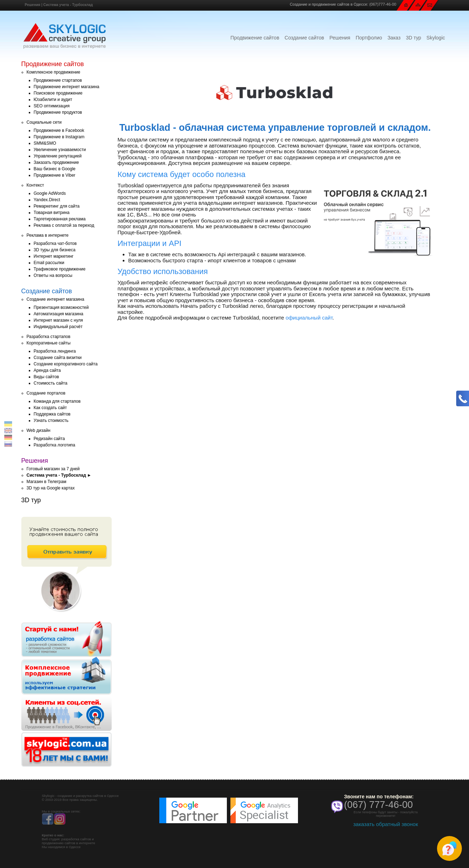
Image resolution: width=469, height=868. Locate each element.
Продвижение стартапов (58, 80)
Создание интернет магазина (55, 299)
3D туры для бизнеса (55, 250)
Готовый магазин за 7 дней (53, 469)
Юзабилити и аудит (53, 100)
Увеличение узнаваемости (60, 150)
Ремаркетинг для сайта (57, 206)
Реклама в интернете (48, 235)
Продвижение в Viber (55, 175)
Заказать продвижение (56, 162)
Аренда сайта (47, 370)
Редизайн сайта (49, 439)
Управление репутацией (58, 156)
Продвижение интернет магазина (67, 87)
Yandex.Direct (47, 200)
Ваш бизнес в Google (55, 169)
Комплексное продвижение (54, 72)
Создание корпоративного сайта (66, 364)
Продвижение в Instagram (59, 137)
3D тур (413, 38)
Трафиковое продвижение (60, 269)
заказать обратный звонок (385, 824)
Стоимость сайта (51, 383)
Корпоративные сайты (49, 343)
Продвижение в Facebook (59, 130)
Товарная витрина (52, 213)
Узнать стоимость (51, 420)
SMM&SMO (45, 143)
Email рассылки (49, 263)
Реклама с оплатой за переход (64, 225)
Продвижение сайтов (255, 38)
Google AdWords (50, 193)
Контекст (35, 185)
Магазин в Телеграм (47, 482)
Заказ (394, 38)
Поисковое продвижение (58, 93)
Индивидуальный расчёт (58, 327)
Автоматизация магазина (59, 314)
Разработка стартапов (49, 337)
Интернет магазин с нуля (58, 320)
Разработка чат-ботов (55, 243)
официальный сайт (309, 318)
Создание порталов (46, 393)
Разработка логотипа (55, 445)
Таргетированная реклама (60, 219)
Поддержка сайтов (52, 414)
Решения (33, 5)
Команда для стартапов (57, 401)
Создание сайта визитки (58, 358)
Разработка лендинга (55, 351)
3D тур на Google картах (51, 488)
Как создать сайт (50, 408)
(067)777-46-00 (383, 4)
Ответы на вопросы (53, 275)
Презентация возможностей (61, 307)
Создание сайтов (304, 38)
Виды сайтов (46, 377)
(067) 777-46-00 (379, 805)
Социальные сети (44, 122)
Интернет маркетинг (54, 256)
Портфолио (369, 38)
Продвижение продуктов (58, 112)
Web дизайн (39, 430)
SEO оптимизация (52, 106)
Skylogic (436, 38)
